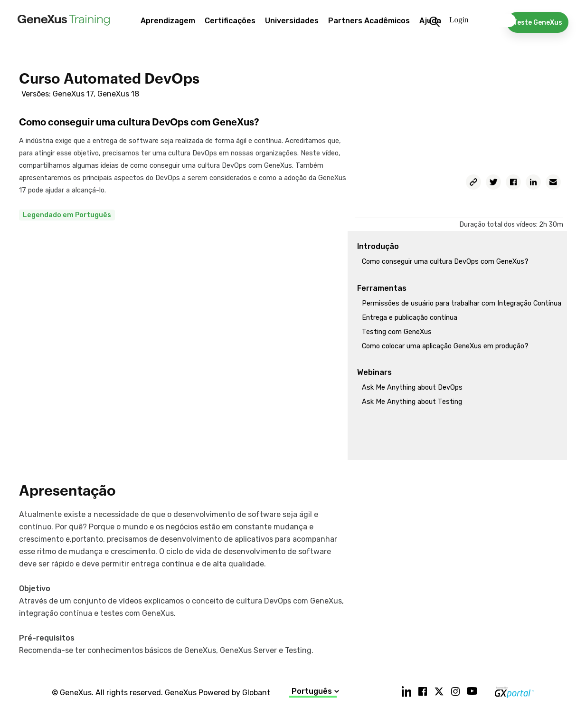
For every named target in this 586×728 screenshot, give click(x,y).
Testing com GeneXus (397, 332)
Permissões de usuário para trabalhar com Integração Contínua (462, 303)
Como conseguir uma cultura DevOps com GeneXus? (445, 262)
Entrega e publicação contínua (410, 318)
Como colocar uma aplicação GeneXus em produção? (445, 346)
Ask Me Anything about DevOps (412, 388)
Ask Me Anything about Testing (412, 402)
